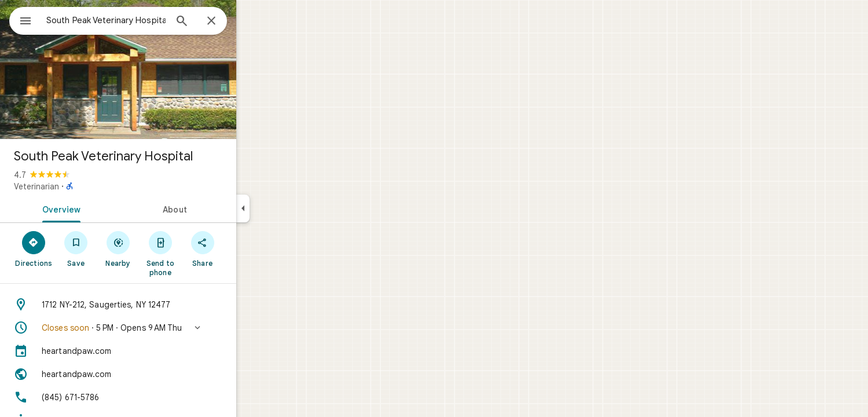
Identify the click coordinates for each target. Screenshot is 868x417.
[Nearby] (160, 248)
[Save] (118, 248)
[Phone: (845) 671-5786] (160, 397)
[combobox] (136, 20)
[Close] (253, 21)
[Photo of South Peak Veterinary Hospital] (160, 69)
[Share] (244, 248)
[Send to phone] (202, 253)
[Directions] (76, 248)
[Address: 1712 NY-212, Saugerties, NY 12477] (160, 305)
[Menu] (21, 20)
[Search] (224, 22)
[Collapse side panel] (285, 209)
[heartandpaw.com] (160, 351)
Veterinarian (78, 186)
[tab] (101, 209)
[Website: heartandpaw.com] (160, 374)
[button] (160, 328)
